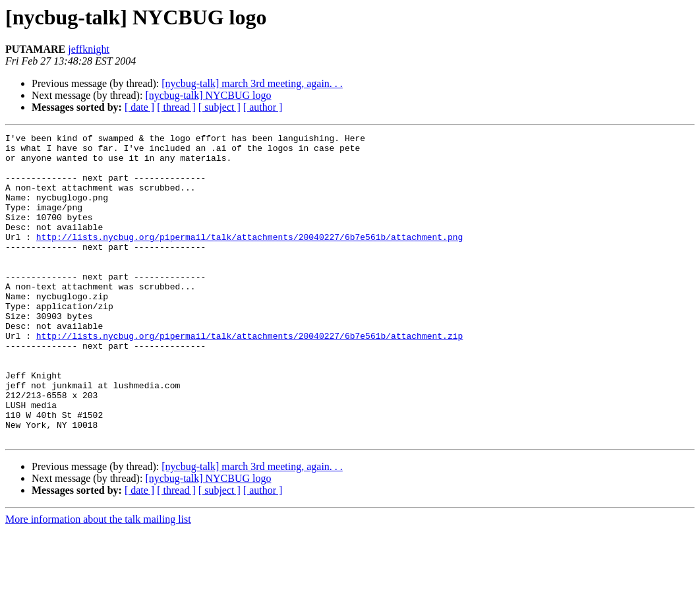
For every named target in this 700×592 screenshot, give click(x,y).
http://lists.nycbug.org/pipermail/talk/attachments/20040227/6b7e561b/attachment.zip (249, 377)
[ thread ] (176, 107)
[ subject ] (219, 107)
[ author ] (263, 107)
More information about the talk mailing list (98, 580)
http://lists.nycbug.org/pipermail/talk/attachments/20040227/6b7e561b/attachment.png (249, 258)
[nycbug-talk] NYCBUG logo (208, 95)
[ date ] (139, 107)
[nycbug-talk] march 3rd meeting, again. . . (252, 83)
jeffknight (89, 49)
